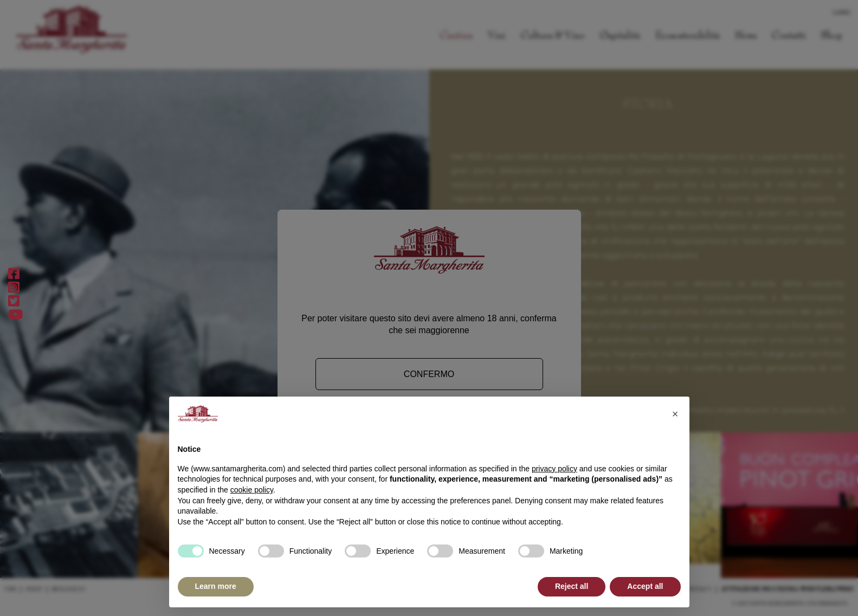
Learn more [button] (216, 586)
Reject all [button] (572, 586)
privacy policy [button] (554, 469)
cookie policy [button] (252, 490)
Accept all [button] (645, 586)
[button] (675, 414)
